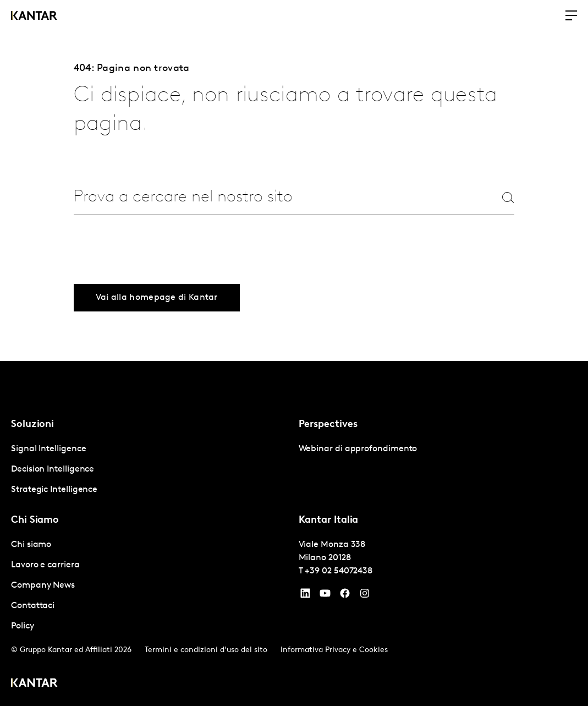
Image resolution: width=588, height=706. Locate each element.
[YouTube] (305, 596)
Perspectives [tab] (328, 425)
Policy (23, 626)
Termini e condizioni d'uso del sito (206, 650)
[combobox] (267, 197)
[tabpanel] (150, 470)
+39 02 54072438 (339, 571)
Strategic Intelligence (54, 490)
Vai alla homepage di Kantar (157, 298)
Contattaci (33, 606)
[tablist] (294, 533)
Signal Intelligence (48, 449)
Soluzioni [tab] (32, 425)
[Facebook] (345, 596)
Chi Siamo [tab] (35, 520)
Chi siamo (31, 545)
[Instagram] (365, 596)
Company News (43, 585)
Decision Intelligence (53, 469)
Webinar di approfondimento (358, 449)
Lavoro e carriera (45, 565)
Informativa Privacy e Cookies (334, 650)
